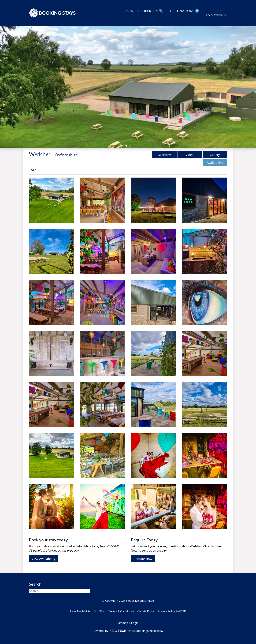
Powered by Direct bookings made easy (128, 631)
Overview (164, 155)
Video (190, 155)
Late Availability (80, 611)
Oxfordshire (66, 155)
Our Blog (99, 611)
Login (135, 623)
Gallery (215, 155)
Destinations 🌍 (185, 11)
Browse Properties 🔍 (143, 11)
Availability (215, 163)
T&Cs (33, 170)
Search (216, 13)
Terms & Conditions (121, 611)
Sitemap (123, 623)
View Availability (44, 559)
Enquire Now (143, 559)
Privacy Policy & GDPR (172, 611)
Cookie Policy (146, 611)
